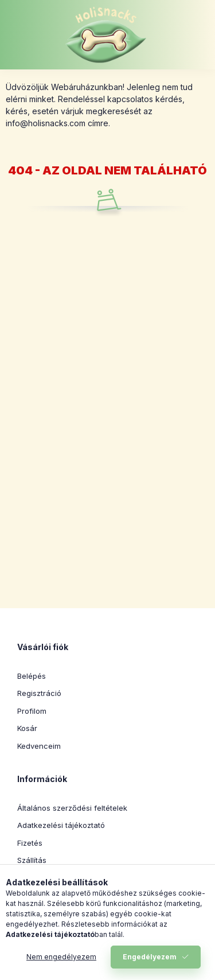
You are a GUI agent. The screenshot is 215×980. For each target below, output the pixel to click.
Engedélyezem (150, 957)
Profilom (32, 711)
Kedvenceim (39, 746)
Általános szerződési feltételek (72, 808)
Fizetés (30, 843)
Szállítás (32, 860)
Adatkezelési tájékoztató (61, 825)
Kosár (27, 728)
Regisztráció (39, 693)
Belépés (32, 676)
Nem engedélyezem (61, 957)
